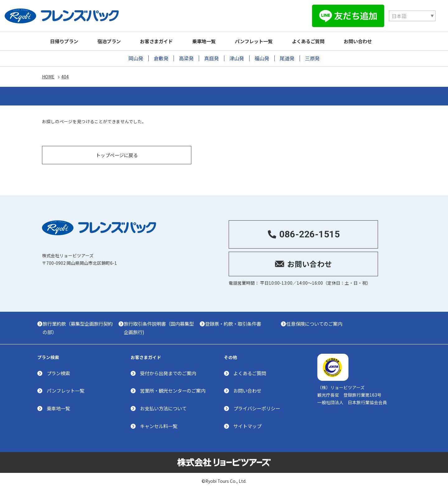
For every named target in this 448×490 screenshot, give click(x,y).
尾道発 (287, 58)
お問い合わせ (374, 41)
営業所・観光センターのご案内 (173, 389)
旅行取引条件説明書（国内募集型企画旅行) (162, 325)
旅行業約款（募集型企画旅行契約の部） (80, 325)
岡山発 (136, 58)
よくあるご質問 (322, 41)
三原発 (312, 58)
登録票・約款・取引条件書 (237, 321)
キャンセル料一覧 (159, 425)
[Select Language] (331, 16)
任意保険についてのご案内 (320, 321)
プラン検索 (58, 371)
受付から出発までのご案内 (168, 371)
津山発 (237, 58)
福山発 (262, 58)
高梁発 (186, 58)
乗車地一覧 (212, 41)
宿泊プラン (113, 41)
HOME (48, 77)
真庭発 (212, 58)
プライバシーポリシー (257, 407)
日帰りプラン (65, 41)
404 (65, 77)
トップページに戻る (117, 152)
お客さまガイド (163, 41)
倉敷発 (161, 58)
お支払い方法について (163, 407)
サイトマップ (247, 425)
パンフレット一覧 (265, 41)
